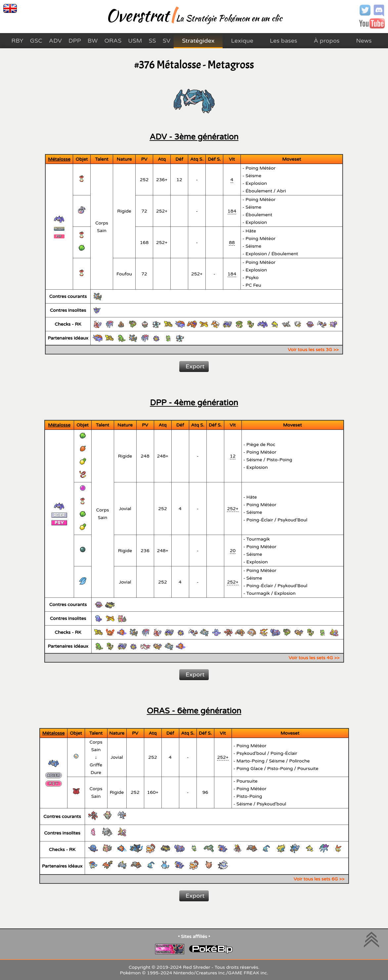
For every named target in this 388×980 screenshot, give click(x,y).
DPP (75, 41)
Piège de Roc (261, 445)
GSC (36, 41)
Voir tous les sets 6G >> (319, 879)
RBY (17, 41)
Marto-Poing (251, 761)
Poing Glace (250, 769)
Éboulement (259, 191)
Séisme (253, 176)
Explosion (256, 183)
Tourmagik (258, 539)
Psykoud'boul (251, 753)
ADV (55, 41)
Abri (281, 191)
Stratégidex (198, 41)
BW (93, 41)
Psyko (252, 278)
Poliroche (299, 761)
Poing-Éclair (260, 520)
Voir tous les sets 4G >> (314, 658)
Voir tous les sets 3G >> (313, 350)
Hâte (251, 231)
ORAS (113, 41)
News (364, 41)
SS (152, 41)
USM (135, 41)
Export (195, 366)
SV (167, 41)
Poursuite (308, 769)
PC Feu (253, 285)
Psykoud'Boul (292, 520)
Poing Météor (260, 168)
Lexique (242, 41)
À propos (327, 41)
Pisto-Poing (280, 460)
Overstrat (137, 15)
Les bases (284, 41)
